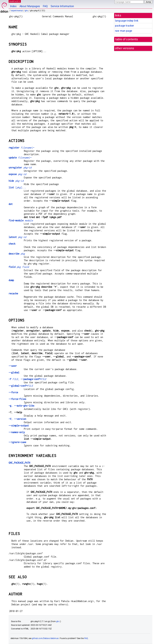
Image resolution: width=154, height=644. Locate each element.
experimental (17, 11)
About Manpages (30, 6)
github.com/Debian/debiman (45, 638)
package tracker (124, 26)
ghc (26, 11)
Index (13, 6)
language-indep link (127, 21)
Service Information (62, 6)
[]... (17, 187)
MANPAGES (15, 1)
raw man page (123, 31)
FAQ (45, 6)
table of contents (127, 39)
